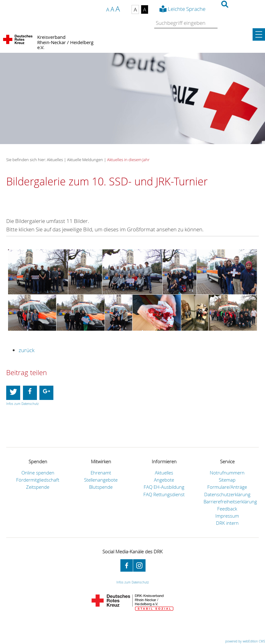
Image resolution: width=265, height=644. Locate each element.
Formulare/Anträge (227, 487)
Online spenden (38, 473)
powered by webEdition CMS (245, 641)
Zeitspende (38, 487)
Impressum (227, 516)
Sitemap (227, 480)
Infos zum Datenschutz (22, 404)
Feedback (227, 509)
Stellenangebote (101, 480)
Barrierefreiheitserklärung (230, 502)
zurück (27, 350)
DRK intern (227, 523)
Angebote (164, 480)
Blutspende (101, 487)
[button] (13, 393)
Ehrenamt (101, 473)
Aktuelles (164, 473)
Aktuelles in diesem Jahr (128, 160)
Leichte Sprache (187, 9)
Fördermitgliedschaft (38, 480)
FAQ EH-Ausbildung (164, 487)
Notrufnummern (227, 473)
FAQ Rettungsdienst (164, 494)
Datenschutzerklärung (227, 494)
